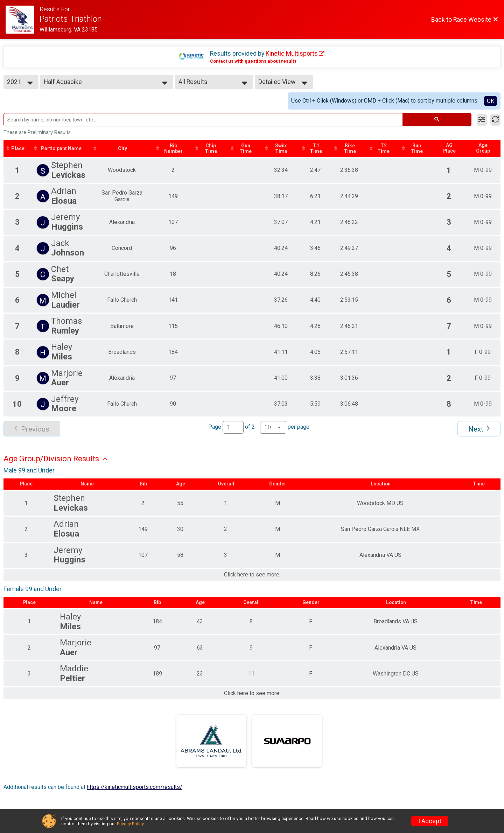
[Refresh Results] (495, 120)
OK (491, 101)
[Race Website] (23, 20)
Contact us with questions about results (253, 61)
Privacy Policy (130, 824)
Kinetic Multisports (292, 54)
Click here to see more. (252, 575)
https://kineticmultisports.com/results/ (135, 787)
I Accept (430, 821)
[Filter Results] (482, 120)
